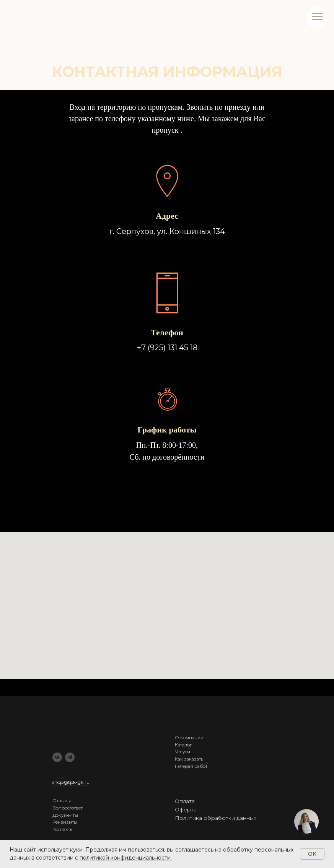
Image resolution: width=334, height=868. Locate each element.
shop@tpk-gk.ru (71, 782)
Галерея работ (191, 766)
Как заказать (189, 759)
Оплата (185, 801)
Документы (65, 815)
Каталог (183, 745)
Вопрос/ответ (68, 808)
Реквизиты (65, 822)
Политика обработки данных (216, 818)
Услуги (182, 752)
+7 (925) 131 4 (160, 348)
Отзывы (62, 801)
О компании (189, 737)
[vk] (57, 757)
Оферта (186, 809)
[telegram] (70, 757)
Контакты (63, 829)
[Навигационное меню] (317, 17)
